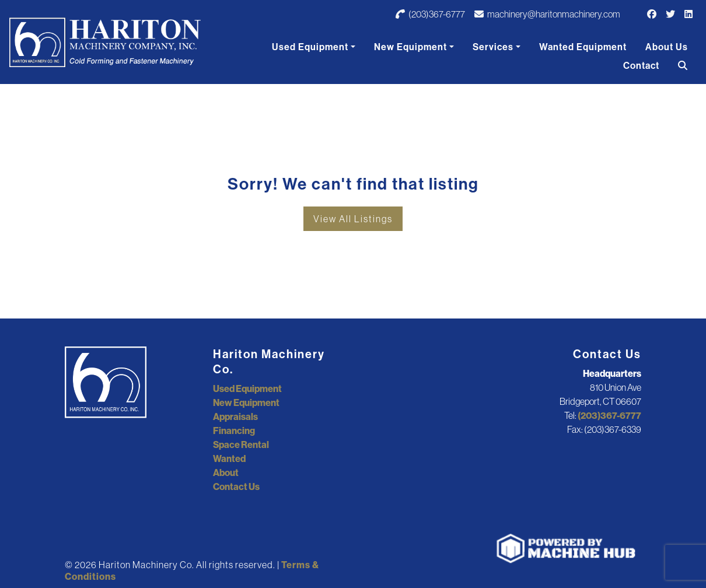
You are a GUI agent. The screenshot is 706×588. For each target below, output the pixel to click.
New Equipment (410, 47)
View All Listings (353, 219)
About (226, 473)
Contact (641, 65)
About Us (667, 47)
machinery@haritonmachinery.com (547, 14)
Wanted (229, 459)
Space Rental (241, 444)
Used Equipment (310, 47)
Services (493, 47)
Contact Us (236, 487)
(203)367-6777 (430, 14)
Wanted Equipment (583, 47)
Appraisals (235, 416)
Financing (234, 430)
